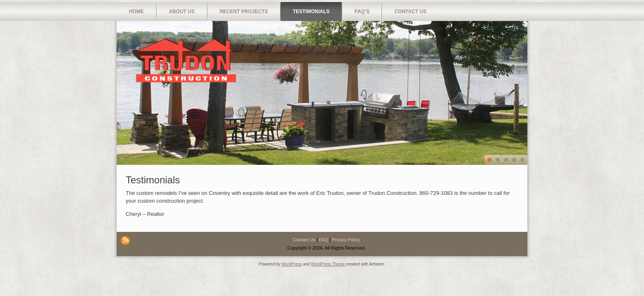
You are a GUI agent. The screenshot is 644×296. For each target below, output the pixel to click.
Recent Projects (244, 12)
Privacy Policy (346, 240)
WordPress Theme (328, 264)
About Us (182, 12)
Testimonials (311, 12)
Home (136, 12)
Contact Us (410, 12)
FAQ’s (362, 12)
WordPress (291, 264)
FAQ (324, 240)
